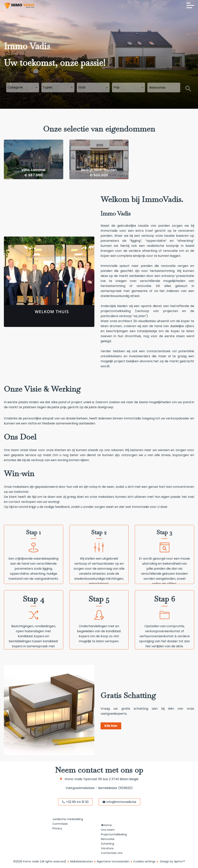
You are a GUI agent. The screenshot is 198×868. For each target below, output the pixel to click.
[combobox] (23, 87)
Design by (172, 861)
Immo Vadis (73, 779)
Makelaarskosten (82, 861)
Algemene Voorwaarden (113, 861)
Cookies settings (144, 861)
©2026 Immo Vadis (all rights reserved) (40, 861)
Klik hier (111, 726)
